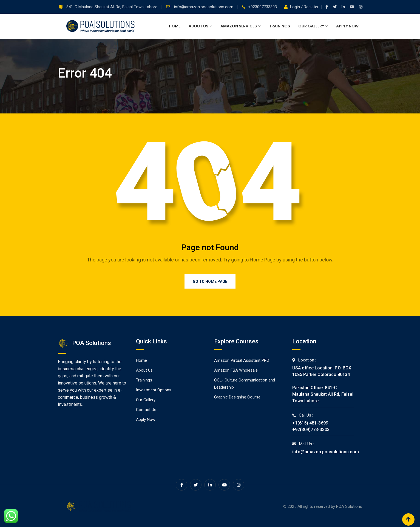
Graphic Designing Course (237, 397)
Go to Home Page (210, 281)
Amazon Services (239, 26)
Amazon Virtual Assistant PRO (242, 360)
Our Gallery (311, 26)
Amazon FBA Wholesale (236, 370)
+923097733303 (262, 7)
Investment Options (154, 390)
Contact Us (146, 410)
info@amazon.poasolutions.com (204, 7)
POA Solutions (349, 506)
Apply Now (347, 26)
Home (175, 26)
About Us (198, 26)
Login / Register (302, 7)
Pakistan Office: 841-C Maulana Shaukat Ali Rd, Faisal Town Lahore (323, 394)
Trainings (279, 26)
